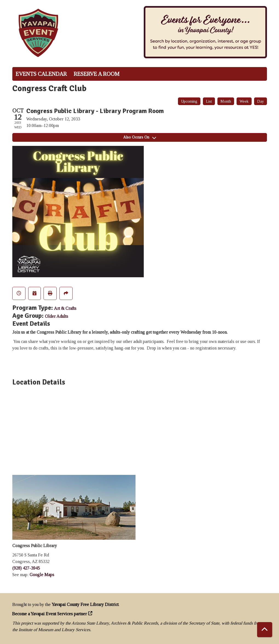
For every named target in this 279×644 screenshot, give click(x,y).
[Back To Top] (265, 630)
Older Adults (57, 316)
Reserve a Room (97, 74)
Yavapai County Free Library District (85, 604)
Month (226, 101)
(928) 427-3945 (26, 568)
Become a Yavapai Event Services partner (50, 614)
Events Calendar (41, 74)
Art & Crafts (65, 308)
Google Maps (42, 575)
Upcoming (189, 101)
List (209, 101)
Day (261, 101)
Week (244, 101)
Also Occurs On (140, 137)
